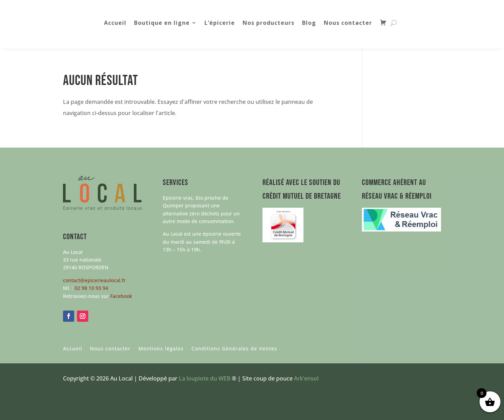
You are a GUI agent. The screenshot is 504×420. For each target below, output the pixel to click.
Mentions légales (161, 349)
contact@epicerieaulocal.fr (94, 280)
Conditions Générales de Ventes (234, 349)
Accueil (115, 23)
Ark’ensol (306, 378)
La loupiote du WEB (205, 378)
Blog (309, 23)
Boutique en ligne (162, 23)
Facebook (121, 296)
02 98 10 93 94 (91, 288)
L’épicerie (220, 23)
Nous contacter (348, 23)
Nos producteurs (268, 23)
